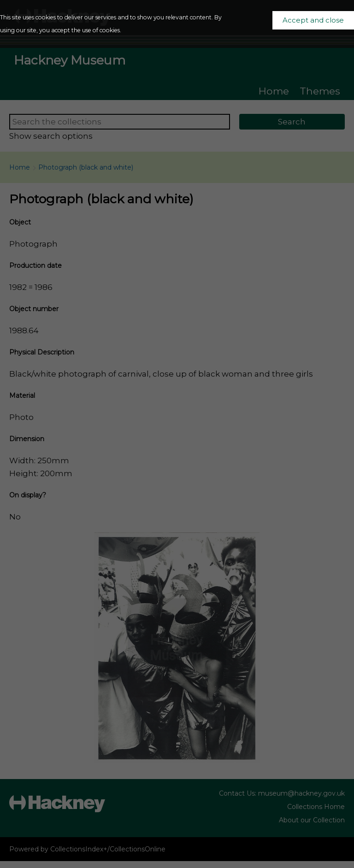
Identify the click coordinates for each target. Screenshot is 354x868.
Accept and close (313, 20)
